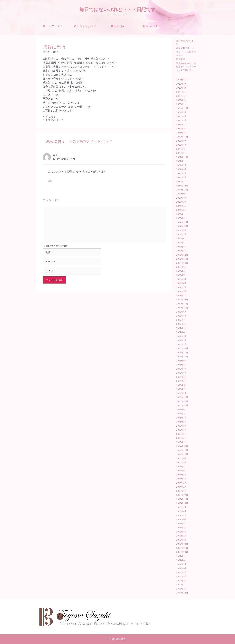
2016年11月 (182, 352)
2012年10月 (182, 552)
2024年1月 (181, 133)
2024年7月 (181, 120)
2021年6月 (181, 198)
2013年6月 (181, 519)
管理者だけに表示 (55, 246)
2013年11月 (182, 499)
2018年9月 (181, 267)
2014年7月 (181, 467)
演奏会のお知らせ (185, 48)
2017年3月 (181, 336)
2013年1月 (181, 540)
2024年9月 (181, 112)
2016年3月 (181, 385)
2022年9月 (181, 161)
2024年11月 (182, 108)
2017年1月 (181, 344)
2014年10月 (182, 454)
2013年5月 (181, 524)
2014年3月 (181, 483)
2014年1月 (181, 491)
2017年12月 (182, 299)
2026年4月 (181, 84)
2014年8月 (181, 462)
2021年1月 (181, 214)
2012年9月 (181, 556)
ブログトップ (52, 26)
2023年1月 (181, 153)
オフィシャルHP (85, 26)
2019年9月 (181, 230)
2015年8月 (181, 413)
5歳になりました (55, 120)
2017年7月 (181, 320)
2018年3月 (181, 287)
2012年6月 (181, 568)
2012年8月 (181, 560)
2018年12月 (182, 255)
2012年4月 (181, 576)
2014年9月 (181, 458)
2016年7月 (181, 369)
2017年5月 (181, 328)
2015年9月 (181, 410)
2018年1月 (181, 295)
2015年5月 (181, 426)
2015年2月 (181, 438)
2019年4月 (181, 242)
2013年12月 (182, 495)
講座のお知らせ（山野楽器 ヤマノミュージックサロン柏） (186, 67)
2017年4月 (181, 332)
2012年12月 (182, 544)
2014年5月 (181, 475)
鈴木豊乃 (121, 639)
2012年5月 (181, 572)
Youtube (118, 26)
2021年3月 (181, 206)
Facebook (150, 26)
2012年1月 (181, 589)
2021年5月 (181, 202)
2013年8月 (181, 511)
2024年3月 (181, 128)
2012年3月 (181, 581)
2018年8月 (181, 271)
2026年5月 (181, 80)
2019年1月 (181, 251)
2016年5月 (181, 377)
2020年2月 (181, 218)
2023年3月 (181, 149)
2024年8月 (181, 116)
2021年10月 (182, 190)
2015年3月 (181, 434)
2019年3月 (181, 247)
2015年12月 (182, 397)
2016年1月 (181, 393)
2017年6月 (181, 324)
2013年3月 (181, 532)
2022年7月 (181, 165)
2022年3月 (181, 177)
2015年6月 (181, 422)
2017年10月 (182, 308)
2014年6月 (181, 470)
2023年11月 (182, 137)
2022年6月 (181, 169)
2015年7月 (181, 418)
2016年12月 (182, 348)
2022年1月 (181, 181)
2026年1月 (181, 88)
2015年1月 (181, 442)
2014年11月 (182, 450)
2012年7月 (181, 564)
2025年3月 (181, 100)
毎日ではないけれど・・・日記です (118, 9)
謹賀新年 (181, 59)
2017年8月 (181, 316)
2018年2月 (181, 291)
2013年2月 (181, 536)
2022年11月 (182, 157)
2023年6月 (181, 141)
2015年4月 (181, 430)
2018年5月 (181, 279)
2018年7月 (181, 275)
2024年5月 (181, 124)
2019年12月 (182, 222)
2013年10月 (182, 503)
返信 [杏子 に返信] (50, 181)
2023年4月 (181, 145)
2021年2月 (181, 210)
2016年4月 (181, 381)
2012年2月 (181, 585)
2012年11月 (182, 548)
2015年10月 (182, 405)
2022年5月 (181, 173)
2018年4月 (181, 283)
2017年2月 (181, 340)
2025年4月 (181, 96)
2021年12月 (182, 185)
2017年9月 (181, 312)
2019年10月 (182, 226)
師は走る (51, 116)
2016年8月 (181, 365)
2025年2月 (181, 104)
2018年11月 (182, 259)
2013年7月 (181, 515)
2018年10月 (182, 263)
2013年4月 (181, 527)
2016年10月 (182, 356)
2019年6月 (181, 238)
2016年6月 (181, 373)
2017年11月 (182, 304)
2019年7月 (181, 234)
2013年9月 (181, 507)
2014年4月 (181, 479)
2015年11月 (182, 401)
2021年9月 (181, 194)
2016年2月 (181, 389)
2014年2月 (181, 487)
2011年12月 (182, 593)
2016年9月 (181, 361)
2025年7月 (181, 92)
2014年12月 (182, 446)
